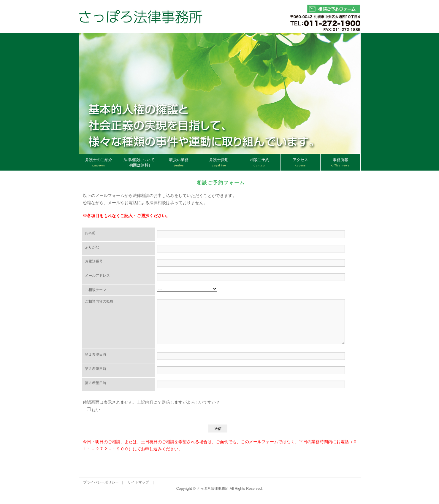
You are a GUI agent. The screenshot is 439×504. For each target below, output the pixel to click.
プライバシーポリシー (101, 483)
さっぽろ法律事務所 (213, 489)
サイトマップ (138, 483)
